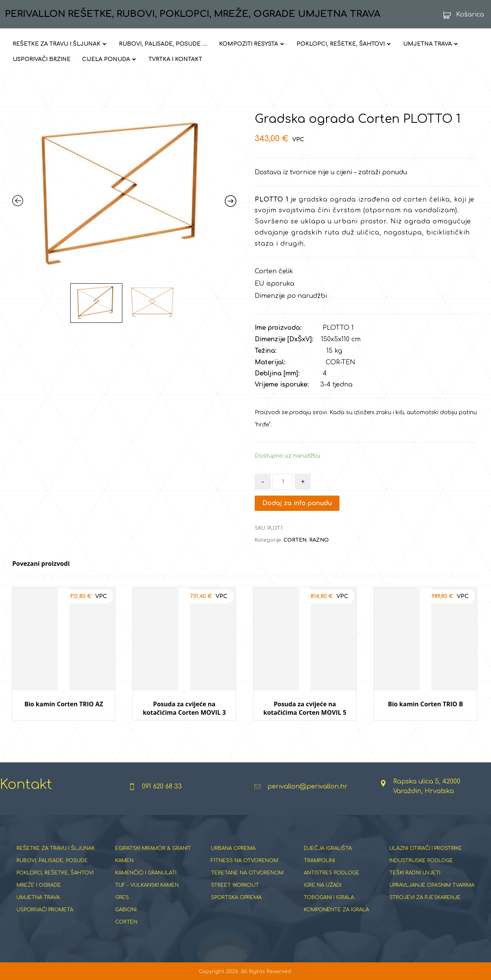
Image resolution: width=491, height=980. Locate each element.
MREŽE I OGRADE (39, 885)
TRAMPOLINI (319, 861)
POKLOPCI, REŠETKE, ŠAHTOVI (55, 873)
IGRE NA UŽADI (323, 885)
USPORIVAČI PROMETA (45, 910)
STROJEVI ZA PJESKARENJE (425, 897)
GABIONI (126, 910)
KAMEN (124, 861)
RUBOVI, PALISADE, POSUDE (52, 861)
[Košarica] (461, 15)
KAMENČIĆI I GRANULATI (146, 873)
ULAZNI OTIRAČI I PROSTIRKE (426, 848)
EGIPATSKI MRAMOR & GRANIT (153, 848)
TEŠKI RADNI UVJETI (415, 873)
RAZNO (319, 540)
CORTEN (295, 540)
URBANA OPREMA (233, 848)
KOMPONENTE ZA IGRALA (336, 910)
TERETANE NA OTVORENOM (247, 873)
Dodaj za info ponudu (297, 503)
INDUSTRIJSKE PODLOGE (421, 861)
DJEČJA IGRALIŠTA (328, 848)
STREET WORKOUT (235, 885)
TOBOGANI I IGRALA (329, 897)
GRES (122, 897)
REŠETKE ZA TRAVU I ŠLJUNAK (56, 848)
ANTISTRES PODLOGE (332, 873)
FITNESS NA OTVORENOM (245, 861)
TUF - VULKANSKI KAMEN (147, 885)
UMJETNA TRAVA (38, 897)
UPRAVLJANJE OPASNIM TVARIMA (432, 885)
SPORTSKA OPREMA (236, 897)
